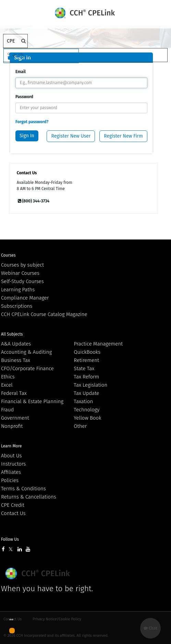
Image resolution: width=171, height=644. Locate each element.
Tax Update (86, 393)
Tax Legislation (90, 385)
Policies (10, 480)
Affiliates (11, 472)
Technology (87, 410)
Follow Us (10, 539)
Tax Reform (86, 377)
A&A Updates (16, 344)
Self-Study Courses (22, 281)
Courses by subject (22, 265)
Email (21, 72)
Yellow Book (87, 418)
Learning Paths (18, 290)
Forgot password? (32, 122)
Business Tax (16, 360)
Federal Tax (14, 393)
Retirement (86, 360)
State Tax (84, 368)
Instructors (13, 464)
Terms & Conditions (23, 489)
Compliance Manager (25, 298)
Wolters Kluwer (39, 573)
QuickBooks (87, 352)
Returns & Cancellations (29, 497)
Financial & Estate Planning (32, 401)
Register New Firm (123, 136)
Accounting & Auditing (26, 352)
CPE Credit (13, 505)
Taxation (83, 401)
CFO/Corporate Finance (27, 368)
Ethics (8, 377)
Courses (8, 255)
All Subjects (12, 334)
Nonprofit (12, 426)
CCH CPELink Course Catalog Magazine (44, 314)
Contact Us (13, 513)
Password (24, 97)
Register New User (71, 136)
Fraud (7, 410)
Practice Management (98, 344)
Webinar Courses (20, 273)
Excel (7, 385)
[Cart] (85, 56)
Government (15, 418)
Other (80, 426)
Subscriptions (17, 306)
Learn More (11, 446)
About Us (11, 456)
